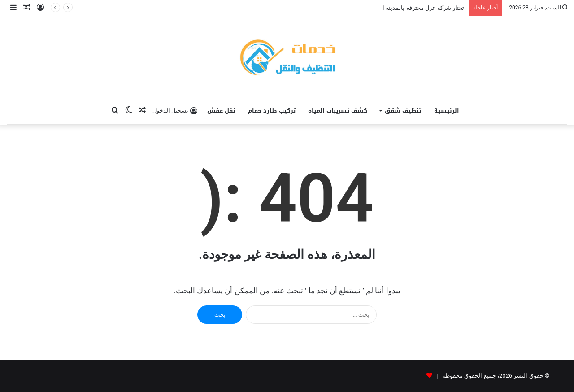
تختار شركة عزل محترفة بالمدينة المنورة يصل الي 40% (398, 8)
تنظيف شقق (403, 111)
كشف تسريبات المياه (338, 111)
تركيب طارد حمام (272, 111)
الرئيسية (447, 111)
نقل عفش (221, 111)
